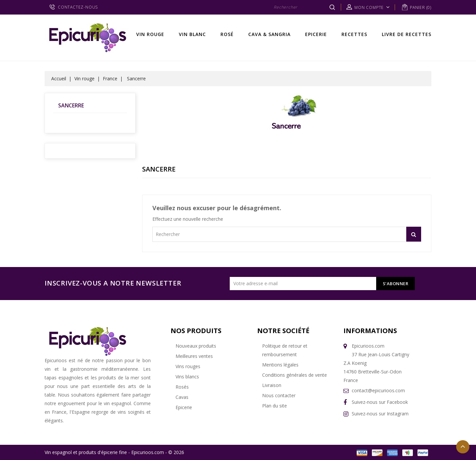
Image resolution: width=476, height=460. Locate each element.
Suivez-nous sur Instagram (380, 414)
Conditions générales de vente (295, 375)
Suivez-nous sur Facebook (380, 402)
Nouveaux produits (196, 346)
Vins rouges (188, 366)
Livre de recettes (407, 34)
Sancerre (71, 105)
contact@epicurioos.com (378, 390)
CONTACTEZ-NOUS (78, 7)
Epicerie (316, 34)
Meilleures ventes (194, 356)
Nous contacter (279, 395)
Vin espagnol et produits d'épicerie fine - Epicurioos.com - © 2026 (114, 452)
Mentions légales (280, 365)
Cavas (182, 397)
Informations (370, 331)
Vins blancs (187, 377)
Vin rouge (150, 34)
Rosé (227, 34)
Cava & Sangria (269, 34)
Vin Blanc (192, 34)
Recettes (354, 34)
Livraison (272, 385)
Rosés (182, 387)
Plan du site (275, 406)
